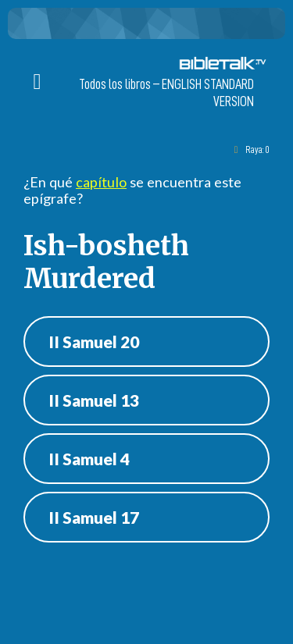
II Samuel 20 (94, 342)
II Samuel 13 (94, 400)
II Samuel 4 (89, 459)
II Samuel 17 (94, 517)
